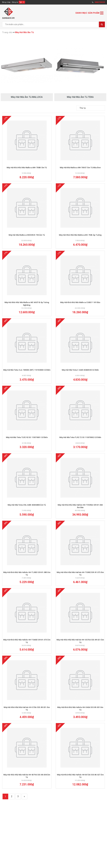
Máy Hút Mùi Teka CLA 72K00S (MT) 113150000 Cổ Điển (27, 373)
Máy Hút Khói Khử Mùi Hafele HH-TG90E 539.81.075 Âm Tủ (80, 580)
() (23, 2)
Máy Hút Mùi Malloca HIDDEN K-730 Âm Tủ (27, 237)
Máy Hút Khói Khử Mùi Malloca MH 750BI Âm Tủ (27, 168)
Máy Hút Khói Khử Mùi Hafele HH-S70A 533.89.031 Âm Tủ (27, 716)
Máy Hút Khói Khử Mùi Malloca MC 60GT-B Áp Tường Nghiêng (27, 306)
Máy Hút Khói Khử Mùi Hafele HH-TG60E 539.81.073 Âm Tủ (27, 648)
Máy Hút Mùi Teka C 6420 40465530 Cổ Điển (80, 373)
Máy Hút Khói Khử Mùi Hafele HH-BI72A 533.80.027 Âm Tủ (80, 785)
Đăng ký (15, 2)
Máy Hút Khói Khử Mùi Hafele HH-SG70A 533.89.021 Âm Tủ (80, 648)
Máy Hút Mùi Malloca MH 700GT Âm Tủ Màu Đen (80, 168)
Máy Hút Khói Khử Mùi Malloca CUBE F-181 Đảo (80, 305)
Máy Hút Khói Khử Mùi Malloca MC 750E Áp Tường (80, 237)
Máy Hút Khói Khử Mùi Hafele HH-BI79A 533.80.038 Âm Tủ (27, 785)
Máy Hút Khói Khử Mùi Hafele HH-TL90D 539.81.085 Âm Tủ (27, 580)
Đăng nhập (6, 2)
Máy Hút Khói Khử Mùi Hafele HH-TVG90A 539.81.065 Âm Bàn (80, 511)
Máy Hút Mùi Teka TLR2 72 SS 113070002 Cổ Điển (80, 442)
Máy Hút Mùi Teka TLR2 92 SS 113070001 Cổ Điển (27, 442)
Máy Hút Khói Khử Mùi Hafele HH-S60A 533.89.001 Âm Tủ (80, 716)
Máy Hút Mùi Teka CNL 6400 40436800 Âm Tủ (27, 510)
